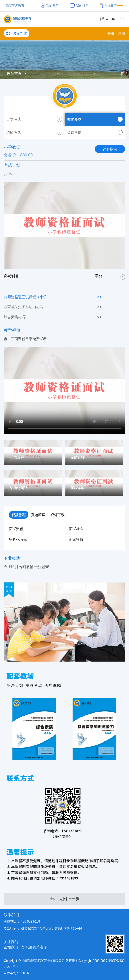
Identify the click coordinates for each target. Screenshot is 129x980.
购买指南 (110, 149)
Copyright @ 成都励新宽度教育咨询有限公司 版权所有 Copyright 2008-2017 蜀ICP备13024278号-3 (64, 964)
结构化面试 (18, 540)
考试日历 (108, 6)
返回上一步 (64, 899)
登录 (111, 33)
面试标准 (76, 529)
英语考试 (95, 132)
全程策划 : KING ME (18, 973)
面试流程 (16, 529)
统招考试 (34, 132)
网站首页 (14, 73)
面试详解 (76, 540)
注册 (122, 33)
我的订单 (79, 6)
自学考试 (34, 119)
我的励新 (50, 6)
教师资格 (95, 119)
